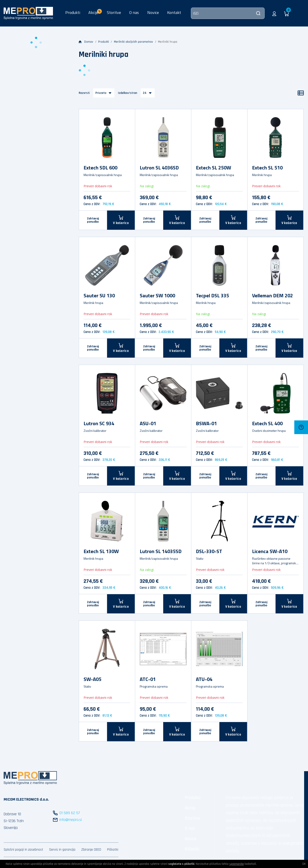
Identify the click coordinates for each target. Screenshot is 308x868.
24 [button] (145, 93)
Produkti (73, 12)
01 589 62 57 (70, 813)
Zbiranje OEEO (91, 850)
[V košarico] (121, 220)
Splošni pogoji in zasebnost (23, 850)
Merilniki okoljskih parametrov (134, 42)
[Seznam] (301, 93)
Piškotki (113, 850)
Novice (153, 12)
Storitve (114, 12)
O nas (134, 12)
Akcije (190, 808)
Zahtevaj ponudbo (93, 220)
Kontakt (174, 12)
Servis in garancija (62, 850)
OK (304, 864)
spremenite (237, 864)
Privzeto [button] (101, 93)
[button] (274, 13)
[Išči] (228, 13)
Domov (86, 42)
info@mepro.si (71, 820)
